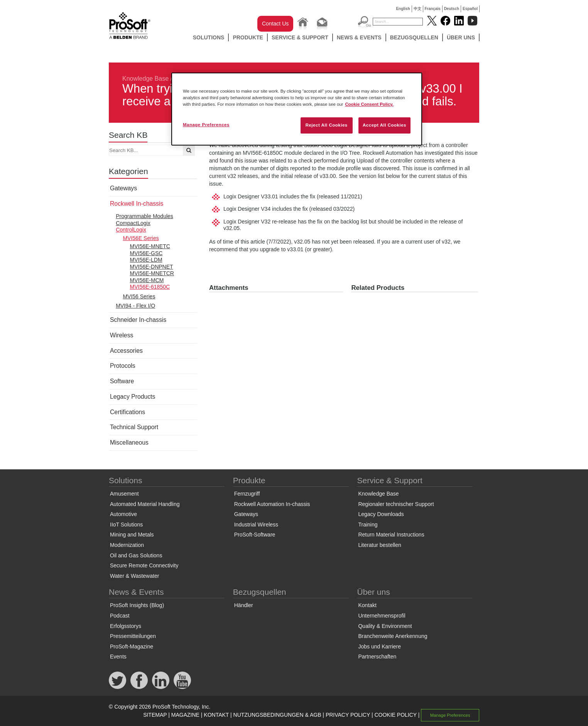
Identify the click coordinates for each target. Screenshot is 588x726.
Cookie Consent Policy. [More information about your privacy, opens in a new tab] (369, 104)
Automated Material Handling (145, 504)
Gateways (123, 188)
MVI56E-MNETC (150, 246)
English (403, 9)
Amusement (124, 494)
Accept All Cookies (384, 125)
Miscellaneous (129, 443)
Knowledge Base (145, 79)
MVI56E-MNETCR (152, 273)
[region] (297, 109)
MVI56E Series (141, 238)
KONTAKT (216, 715)
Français (433, 9)
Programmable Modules (144, 216)
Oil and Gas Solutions (136, 555)
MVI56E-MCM (147, 280)
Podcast (120, 616)
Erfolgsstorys (126, 626)
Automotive (123, 514)
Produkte (248, 37)
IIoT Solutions (126, 525)
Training (368, 525)
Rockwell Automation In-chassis (272, 504)
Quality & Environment (385, 626)
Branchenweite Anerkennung (393, 636)
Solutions (209, 37)
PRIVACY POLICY (348, 715)
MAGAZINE (185, 715)
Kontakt (367, 605)
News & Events (359, 37)
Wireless (122, 335)
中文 (417, 9)
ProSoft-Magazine (132, 646)
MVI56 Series (139, 296)
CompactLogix (133, 223)
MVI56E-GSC (146, 253)
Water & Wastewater (134, 576)
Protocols (123, 366)
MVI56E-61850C (150, 287)
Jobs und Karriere (379, 646)
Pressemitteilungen (133, 636)
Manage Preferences (450, 715)
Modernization (127, 545)
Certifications (128, 412)
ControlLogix (131, 230)
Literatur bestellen (379, 545)
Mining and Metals (132, 535)
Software (122, 381)
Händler (244, 605)
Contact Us (275, 24)
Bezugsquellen (414, 37)
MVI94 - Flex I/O (135, 306)
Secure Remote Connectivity (144, 565)
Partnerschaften (377, 657)
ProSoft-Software (255, 535)
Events (118, 657)
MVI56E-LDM (146, 260)
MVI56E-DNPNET (152, 267)
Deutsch (452, 9)
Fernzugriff (247, 494)
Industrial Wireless (256, 525)
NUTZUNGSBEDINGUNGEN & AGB (277, 715)
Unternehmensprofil (382, 616)
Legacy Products (133, 397)
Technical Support (134, 427)
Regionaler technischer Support (396, 504)
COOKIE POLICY (395, 715)
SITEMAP (155, 715)
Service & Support (300, 37)
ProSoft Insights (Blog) (137, 605)
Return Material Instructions (391, 535)
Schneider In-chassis (138, 320)
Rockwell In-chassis (137, 204)
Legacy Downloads (381, 514)
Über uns (461, 37)
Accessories (126, 351)
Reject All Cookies (327, 125)
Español (470, 9)
